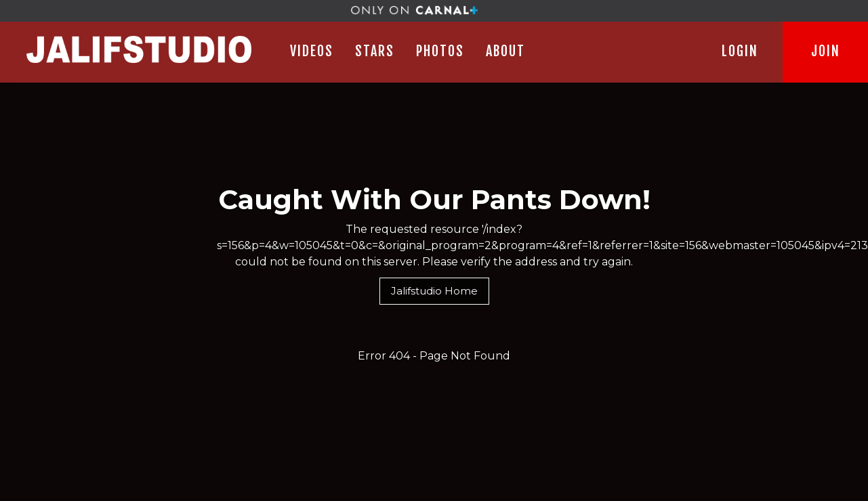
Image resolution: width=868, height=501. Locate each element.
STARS (375, 51)
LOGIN (740, 51)
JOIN (826, 51)
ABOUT (505, 51)
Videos (312, 51)
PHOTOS (440, 51)
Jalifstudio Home (434, 291)
